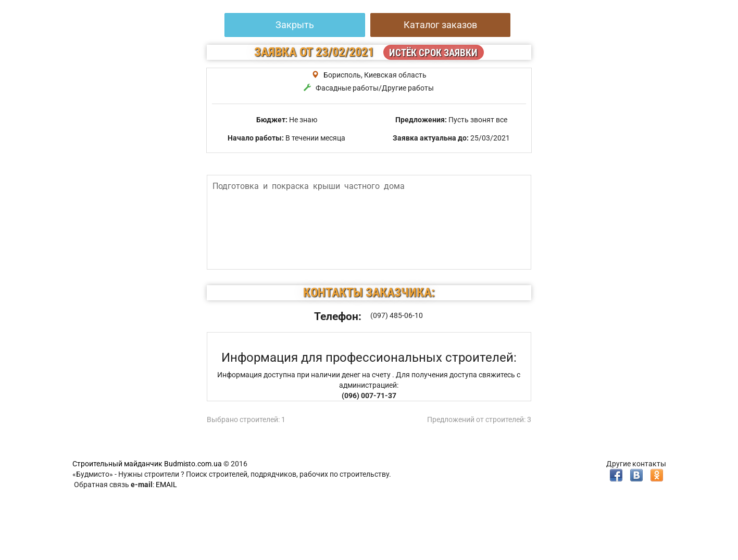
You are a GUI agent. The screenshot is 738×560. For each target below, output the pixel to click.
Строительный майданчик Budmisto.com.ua (147, 464)
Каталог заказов (440, 25)
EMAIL (166, 485)
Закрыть (295, 25)
